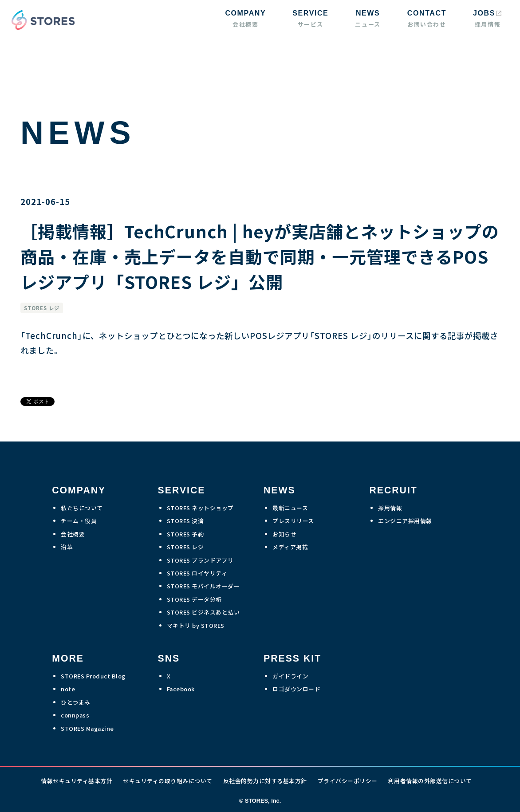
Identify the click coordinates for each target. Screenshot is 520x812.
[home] (41, 20)
